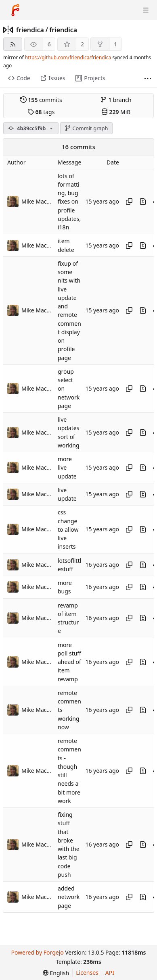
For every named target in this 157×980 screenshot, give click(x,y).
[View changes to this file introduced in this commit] (143, 202)
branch (116, 100)
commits (41, 100)
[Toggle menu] (146, 10)
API (110, 973)
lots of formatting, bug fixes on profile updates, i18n (69, 202)
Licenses (87, 973)
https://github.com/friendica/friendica (68, 57)
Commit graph (86, 128)
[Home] (15, 10)
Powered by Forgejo (37, 952)
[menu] (56, 973)
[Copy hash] (129, 202)
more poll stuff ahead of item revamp (69, 662)
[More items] (148, 78)
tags (41, 112)
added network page (69, 897)
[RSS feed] (13, 44)
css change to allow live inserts (68, 530)
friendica (30, 30)
